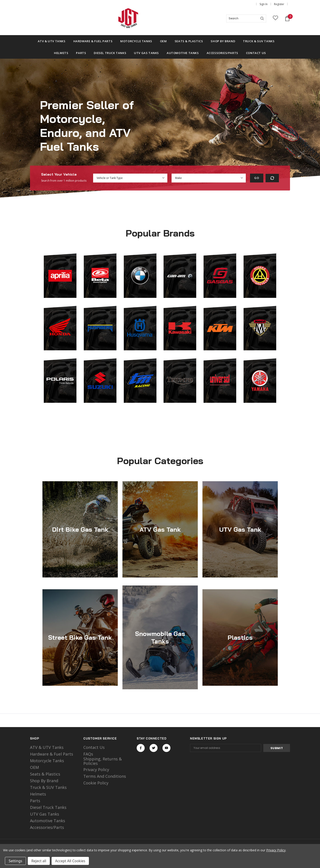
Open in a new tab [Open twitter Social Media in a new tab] (154, 748)
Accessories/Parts (47, 827)
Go (257, 178)
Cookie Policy (96, 783)
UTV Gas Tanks (45, 814)
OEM (34, 767)
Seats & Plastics (45, 774)
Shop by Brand (44, 781)
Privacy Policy (96, 770)
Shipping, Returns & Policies (103, 761)
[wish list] (275, 19)
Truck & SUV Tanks (48, 787)
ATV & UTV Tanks (47, 747)
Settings (15, 861)
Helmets (38, 794)
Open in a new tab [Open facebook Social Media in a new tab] (141, 748)
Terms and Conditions (105, 776)
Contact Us (94, 747)
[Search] (262, 18)
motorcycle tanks (47, 761)
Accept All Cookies (70, 861)
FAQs (88, 754)
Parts (35, 801)
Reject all (39, 861)
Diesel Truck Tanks (48, 807)
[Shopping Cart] (287, 19)
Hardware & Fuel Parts (52, 754)
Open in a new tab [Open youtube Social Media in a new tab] (166, 748)
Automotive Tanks (48, 821)
